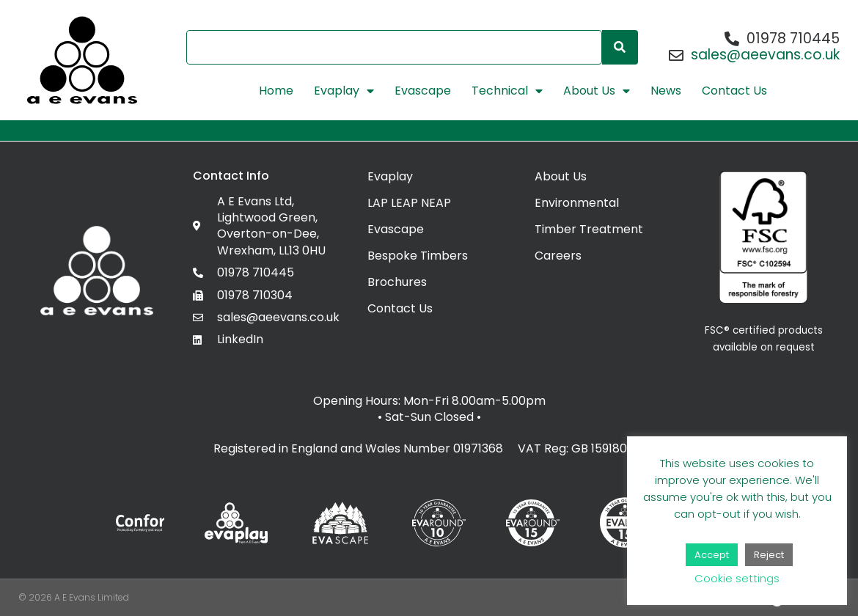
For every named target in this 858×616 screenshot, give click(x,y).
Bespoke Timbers (418, 256)
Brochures (397, 282)
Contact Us (734, 91)
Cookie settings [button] (737, 578)
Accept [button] (712, 555)
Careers (558, 256)
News (666, 91)
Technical (507, 91)
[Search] (620, 47)
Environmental (577, 203)
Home (276, 91)
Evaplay (344, 91)
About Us (597, 91)
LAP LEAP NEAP (409, 203)
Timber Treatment (589, 229)
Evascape (423, 91)
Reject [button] (769, 555)
